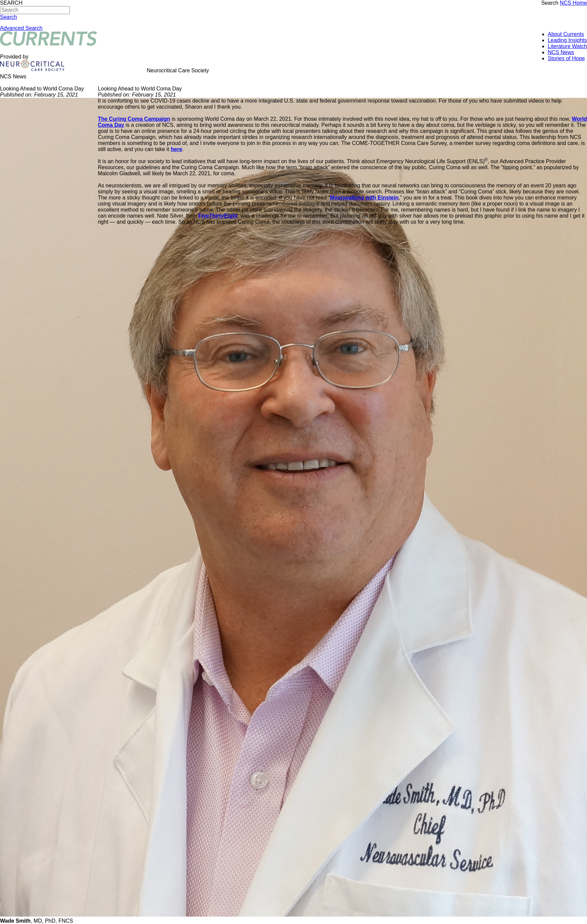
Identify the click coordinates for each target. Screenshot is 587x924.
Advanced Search (21, 28)
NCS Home (573, 3)
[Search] (35, 10)
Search (550, 3)
